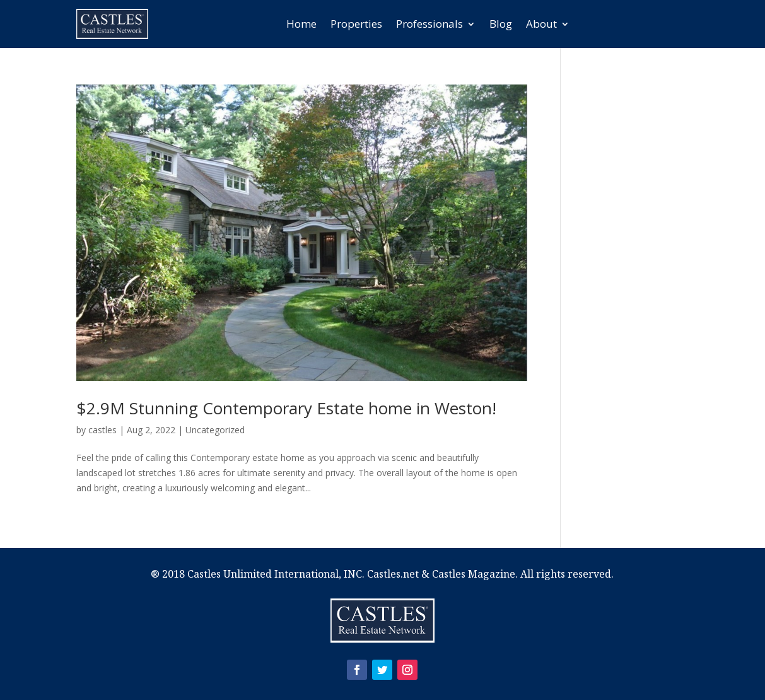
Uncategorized (215, 430)
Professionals (429, 24)
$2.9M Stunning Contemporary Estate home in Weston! (286, 408)
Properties (356, 24)
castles (102, 430)
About (541, 24)
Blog (501, 24)
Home (301, 24)
